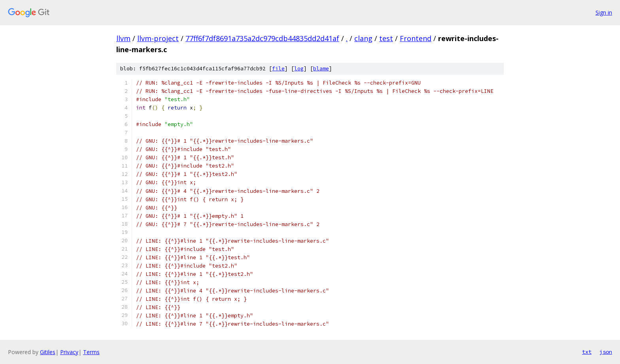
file (278, 69)
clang (363, 38)
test (386, 38)
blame (321, 69)
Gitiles (48, 352)
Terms (91, 352)
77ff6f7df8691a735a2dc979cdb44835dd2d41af (262, 38)
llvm (123, 38)
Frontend (416, 38)
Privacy (69, 352)
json (606, 352)
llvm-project (158, 38)
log (299, 69)
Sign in (604, 12)
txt (587, 352)
